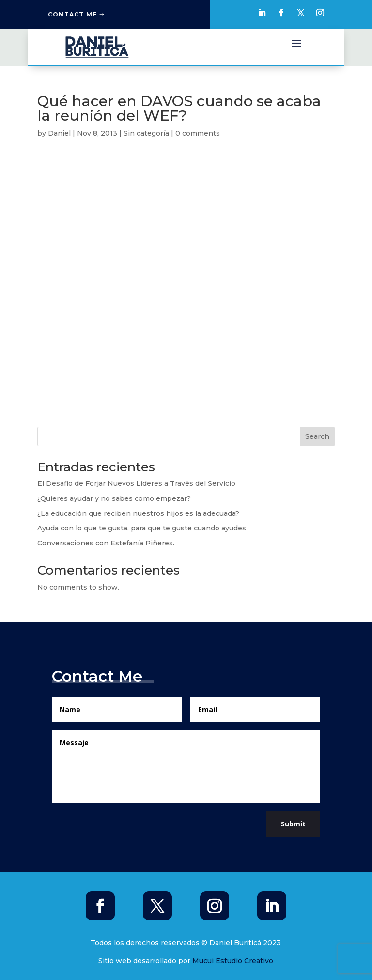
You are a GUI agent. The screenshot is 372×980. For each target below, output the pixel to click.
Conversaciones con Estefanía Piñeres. (106, 543)
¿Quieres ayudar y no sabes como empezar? (114, 498)
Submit (293, 824)
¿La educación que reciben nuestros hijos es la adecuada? (138, 513)
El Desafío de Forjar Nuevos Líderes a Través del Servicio (136, 483)
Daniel (59, 133)
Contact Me (72, 14)
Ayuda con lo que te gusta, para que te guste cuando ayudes (142, 528)
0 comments (198, 133)
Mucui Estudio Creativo (233, 961)
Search (317, 436)
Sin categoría (146, 133)
